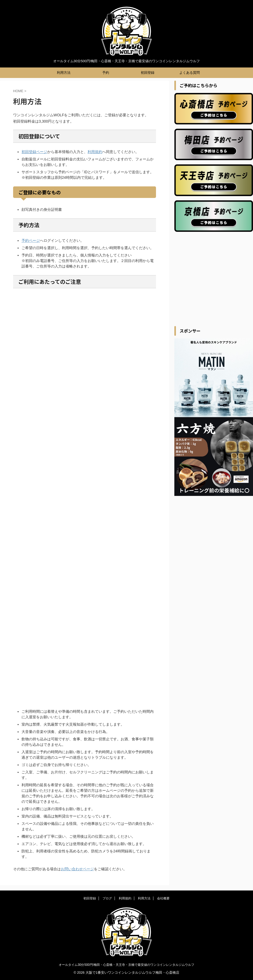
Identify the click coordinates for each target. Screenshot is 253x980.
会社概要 (163, 898)
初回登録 (148, 73)
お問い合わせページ (77, 869)
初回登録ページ (34, 152)
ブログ (107, 898)
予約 (106, 73)
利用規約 (95, 152)
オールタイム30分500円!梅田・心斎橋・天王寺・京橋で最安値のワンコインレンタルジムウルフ (126, 965)
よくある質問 (190, 73)
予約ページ (31, 240)
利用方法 (64, 73)
